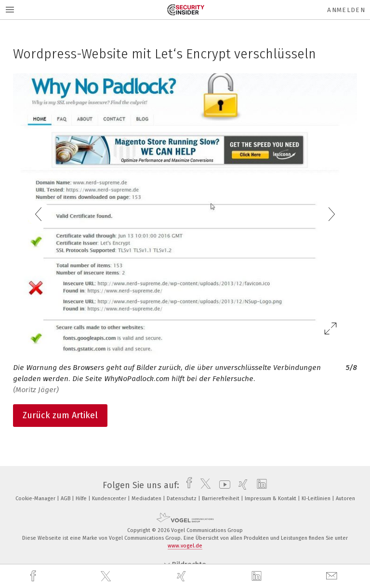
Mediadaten (147, 499)
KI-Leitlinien (317, 499)
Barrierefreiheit (221, 499)
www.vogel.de (185, 546)
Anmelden (346, 10)
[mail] (333, 576)
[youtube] (222, 485)
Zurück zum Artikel (60, 415)
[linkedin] (258, 576)
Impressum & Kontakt (271, 499)
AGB (66, 499)
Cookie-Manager (36, 499)
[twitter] (107, 576)
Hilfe (82, 499)
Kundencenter (110, 499)
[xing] (183, 576)
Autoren (345, 499)
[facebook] (34, 576)
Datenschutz (182, 499)
